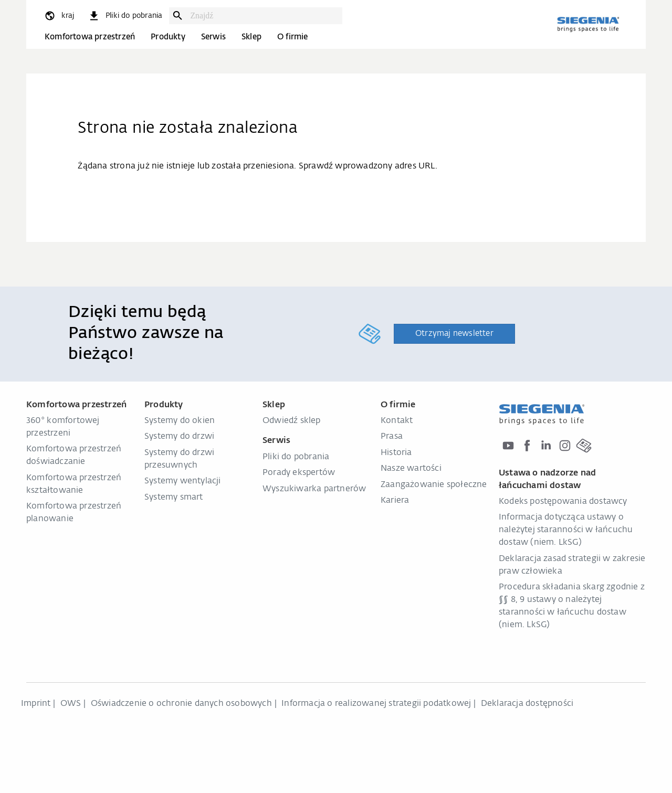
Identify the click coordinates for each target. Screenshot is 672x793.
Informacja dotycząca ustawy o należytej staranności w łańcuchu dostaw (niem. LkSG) (566, 530)
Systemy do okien (180, 421)
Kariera (395, 501)
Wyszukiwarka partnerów (314, 489)
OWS (71, 704)
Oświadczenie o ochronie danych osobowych (181, 704)
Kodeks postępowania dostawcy (563, 502)
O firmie (293, 37)
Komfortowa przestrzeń (90, 37)
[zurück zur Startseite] (588, 24)
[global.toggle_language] (59, 16)
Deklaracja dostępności (527, 704)
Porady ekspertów (299, 473)
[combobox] (264, 16)
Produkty (168, 37)
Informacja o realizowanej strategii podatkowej (376, 704)
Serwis (213, 37)
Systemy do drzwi (179, 437)
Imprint (36, 704)
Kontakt (397, 421)
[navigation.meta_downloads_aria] (125, 16)
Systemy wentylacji (183, 481)
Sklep (251, 37)
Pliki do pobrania (296, 457)
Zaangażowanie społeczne (434, 485)
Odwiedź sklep (292, 421)
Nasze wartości (411, 469)
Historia (396, 453)
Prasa (392, 437)
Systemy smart (174, 498)
